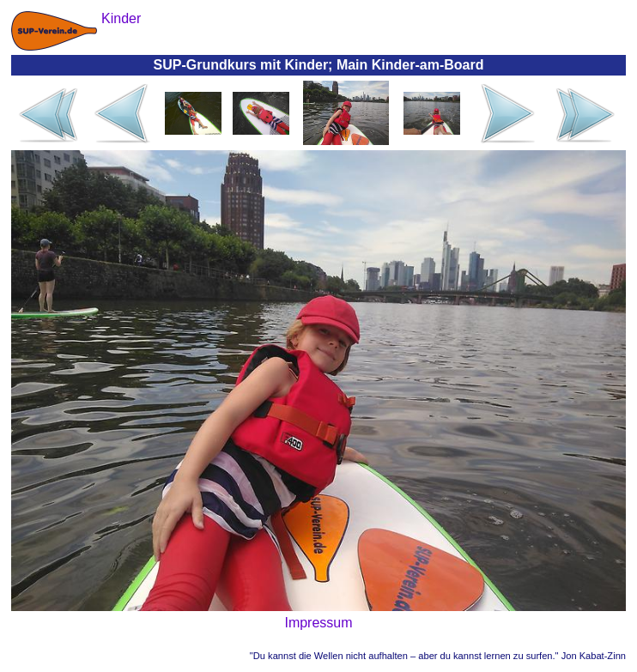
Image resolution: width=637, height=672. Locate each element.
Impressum (318, 623)
